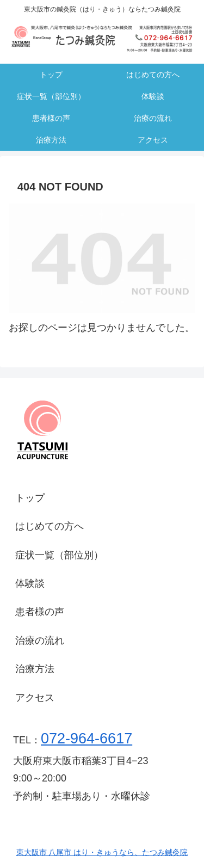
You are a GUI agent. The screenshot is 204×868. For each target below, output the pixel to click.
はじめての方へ (50, 526)
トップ (30, 498)
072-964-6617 (86, 738)
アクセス (35, 698)
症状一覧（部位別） (59, 555)
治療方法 (35, 669)
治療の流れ (40, 641)
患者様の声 (40, 612)
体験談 (30, 583)
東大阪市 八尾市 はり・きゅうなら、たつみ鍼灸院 (102, 852)
